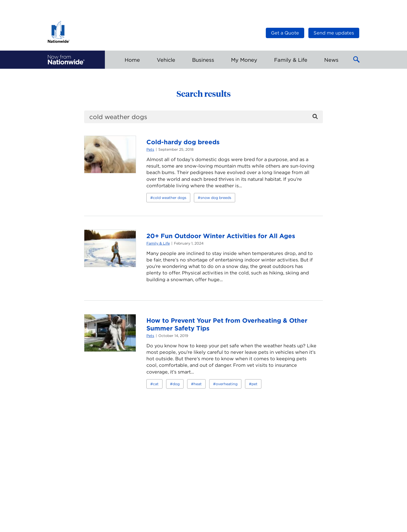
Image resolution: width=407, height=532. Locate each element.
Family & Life (158, 243)
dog (176, 384)
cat (156, 384)
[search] (203, 117)
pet (255, 384)
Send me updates (334, 33)
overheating (227, 384)
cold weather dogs (170, 198)
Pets (150, 149)
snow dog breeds (216, 198)
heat (198, 384)
